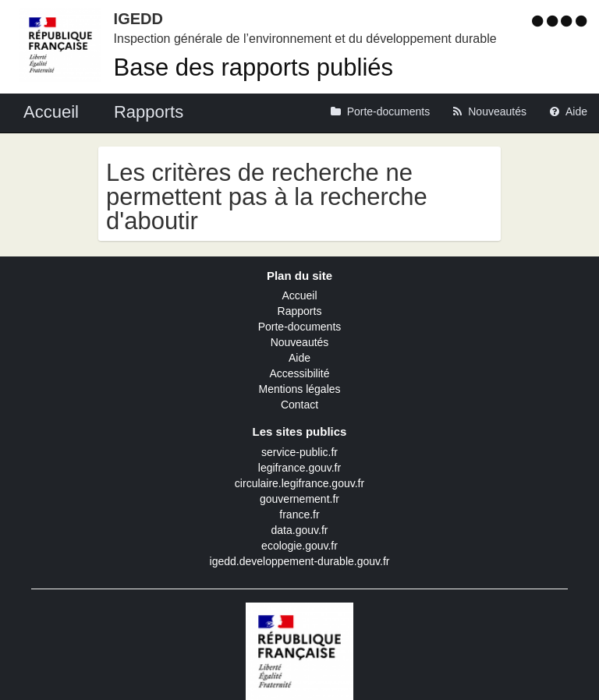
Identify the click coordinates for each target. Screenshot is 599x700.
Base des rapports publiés (253, 67)
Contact (299, 405)
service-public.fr (299, 452)
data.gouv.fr (300, 530)
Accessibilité (299, 373)
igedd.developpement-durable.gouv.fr (300, 561)
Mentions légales (299, 389)
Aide (299, 358)
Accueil (299, 295)
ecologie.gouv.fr (299, 546)
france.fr (299, 514)
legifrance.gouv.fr (299, 468)
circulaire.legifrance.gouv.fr (299, 483)
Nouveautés (300, 342)
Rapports (300, 311)
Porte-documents (300, 327)
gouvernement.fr (299, 499)
